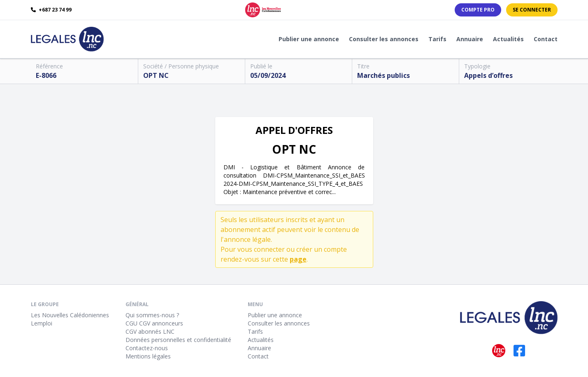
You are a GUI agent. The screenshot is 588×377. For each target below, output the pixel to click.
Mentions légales (148, 356)
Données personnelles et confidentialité (178, 340)
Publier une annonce (309, 39)
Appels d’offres (488, 75)
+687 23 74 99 (51, 10)
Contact (546, 39)
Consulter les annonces (384, 39)
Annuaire (470, 39)
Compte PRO (478, 10)
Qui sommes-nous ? (152, 315)
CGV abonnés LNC (150, 331)
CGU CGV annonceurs (154, 323)
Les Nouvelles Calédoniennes (70, 315)
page (298, 259)
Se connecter (532, 10)
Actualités (508, 39)
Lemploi (42, 323)
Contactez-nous (147, 348)
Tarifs (437, 39)
